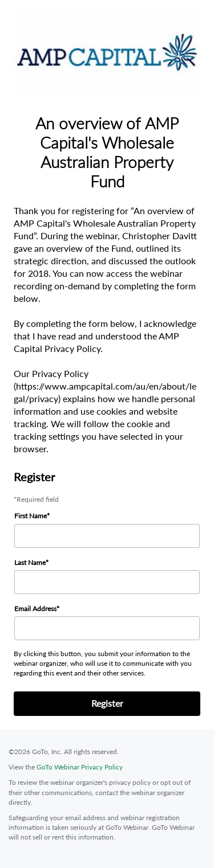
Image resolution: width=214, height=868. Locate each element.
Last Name (30, 562)
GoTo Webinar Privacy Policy (80, 767)
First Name (31, 516)
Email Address (35, 609)
